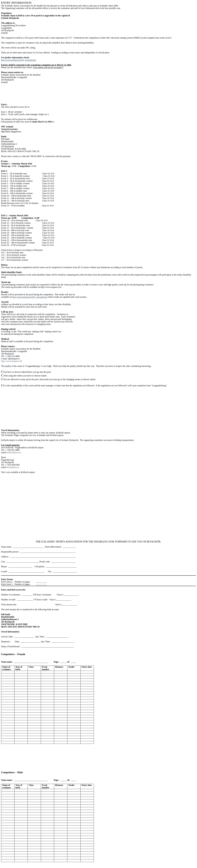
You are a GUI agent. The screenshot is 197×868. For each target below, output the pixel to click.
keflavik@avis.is (14, 452)
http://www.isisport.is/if (12, 361)
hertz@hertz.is (13, 467)
